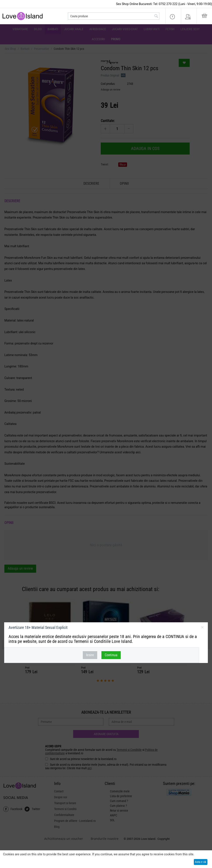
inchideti (202, 628)
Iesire (90, 655)
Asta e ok (201, 862)
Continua (111, 655)
